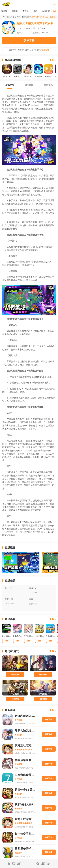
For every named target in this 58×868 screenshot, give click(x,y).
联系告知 (45, 50)
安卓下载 (29, 40)
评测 (45, 11)
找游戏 (14, 11)
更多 (52, 60)
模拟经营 (26, 17)
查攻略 (35, 11)
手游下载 (16, 17)
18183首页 (6, 17)
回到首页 (15, 864)
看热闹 (25, 11)
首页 (4, 11)
